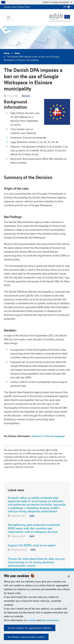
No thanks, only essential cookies (26, 637)
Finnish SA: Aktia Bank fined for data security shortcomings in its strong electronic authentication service (36, 562)
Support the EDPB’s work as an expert (32, 545)
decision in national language (48, 436)
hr (65, 7)
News (17, 53)
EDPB (32, 516)
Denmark (26, 96)
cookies (32, 620)
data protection (50, 620)
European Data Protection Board (17, 7)
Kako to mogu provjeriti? (58, 2)
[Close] (69, 576)
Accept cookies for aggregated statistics (30, 628)
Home (7, 53)
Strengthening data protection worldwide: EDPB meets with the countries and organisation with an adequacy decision (34, 528)
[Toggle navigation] (8, 18)
